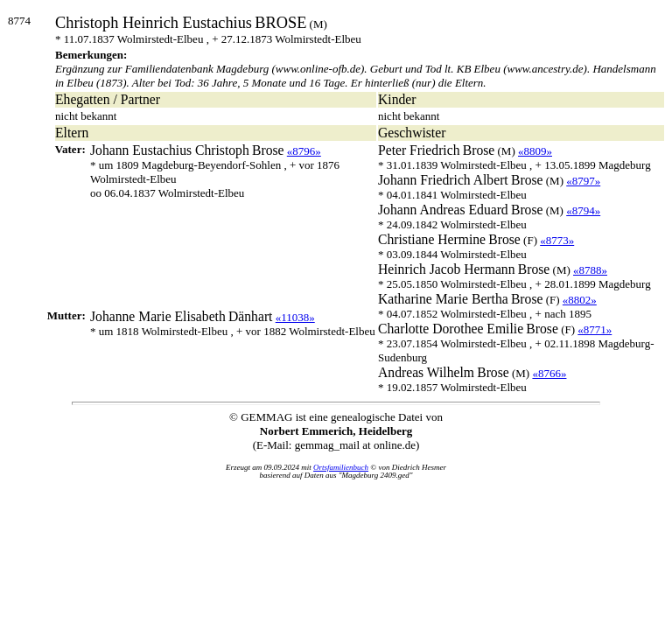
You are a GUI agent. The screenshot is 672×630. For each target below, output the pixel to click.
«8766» (549, 373)
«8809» (535, 151)
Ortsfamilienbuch (341, 467)
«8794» (583, 210)
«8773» (557, 240)
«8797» (583, 181)
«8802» (580, 300)
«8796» (304, 151)
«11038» (295, 317)
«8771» (595, 329)
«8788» (590, 270)
